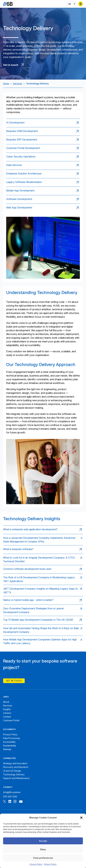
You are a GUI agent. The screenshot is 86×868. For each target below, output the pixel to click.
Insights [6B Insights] (7, 709)
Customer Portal (11, 720)
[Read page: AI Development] (43, 123)
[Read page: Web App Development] (43, 208)
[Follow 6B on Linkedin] (10, 802)
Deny (43, 849)
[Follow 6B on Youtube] (21, 802)
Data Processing (11, 738)
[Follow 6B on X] (4, 802)
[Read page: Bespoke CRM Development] (43, 131)
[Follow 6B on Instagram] (15, 802)
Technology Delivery (14, 774)
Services (18, 84)
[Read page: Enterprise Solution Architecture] (43, 174)
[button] (81, 818)
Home (6, 84)
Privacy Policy (36, 864)
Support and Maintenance (16, 778)
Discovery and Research (16, 767)
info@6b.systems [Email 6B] (12, 792)
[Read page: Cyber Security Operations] (43, 157)
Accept (43, 841)
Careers (7, 713)
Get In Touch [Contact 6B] (14, 681)
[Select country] (71, 4)
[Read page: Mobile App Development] (43, 191)
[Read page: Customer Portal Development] (43, 148)
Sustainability (10, 746)
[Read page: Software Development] (43, 199)
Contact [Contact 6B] (7, 717)
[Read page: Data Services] (43, 165)
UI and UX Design (12, 771)
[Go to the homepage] (8, 4)
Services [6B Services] (8, 706)
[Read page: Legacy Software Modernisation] (43, 182)
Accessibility (9, 742)
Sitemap (7, 749)
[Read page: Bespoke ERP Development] (43, 140)
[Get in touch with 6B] (43, 65)
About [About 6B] (6, 702)
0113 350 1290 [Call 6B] (10, 797)
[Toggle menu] (81, 4)
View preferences (43, 858)
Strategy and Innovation (15, 763)
